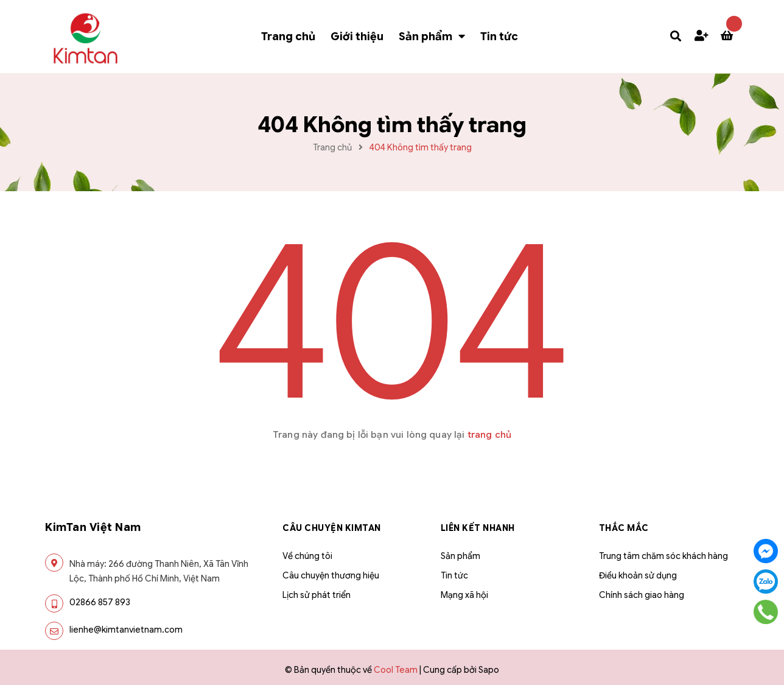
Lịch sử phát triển (317, 595)
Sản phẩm (460, 556)
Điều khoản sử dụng (638, 575)
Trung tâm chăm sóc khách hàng (663, 556)
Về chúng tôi (307, 556)
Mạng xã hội (464, 595)
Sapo (489, 670)
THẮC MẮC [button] (624, 528)
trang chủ (489, 435)
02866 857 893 (100, 602)
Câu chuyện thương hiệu (331, 575)
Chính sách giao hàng (642, 595)
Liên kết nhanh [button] (478, 528)
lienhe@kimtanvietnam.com (126, 630)
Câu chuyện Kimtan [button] (332, 528)
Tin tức (454, 575)
